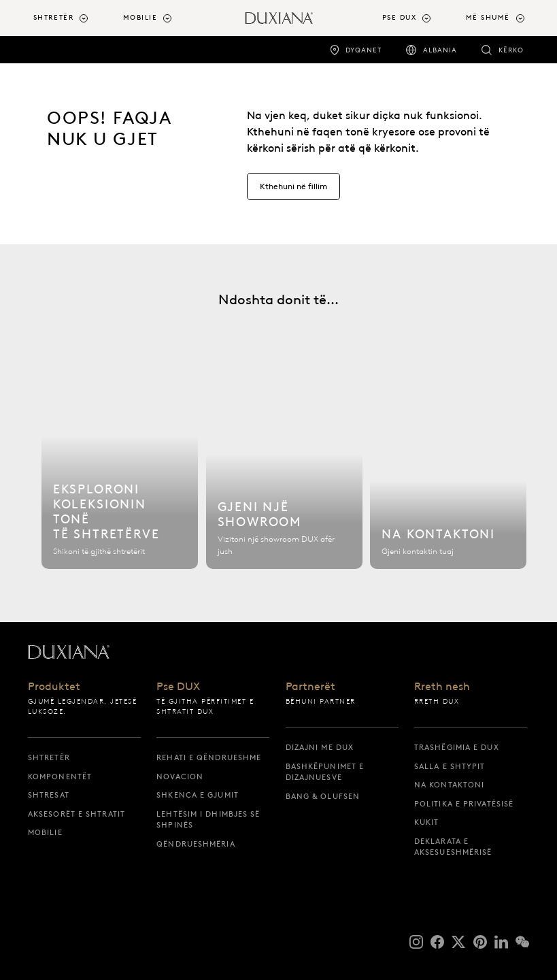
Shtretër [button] (53, 17)
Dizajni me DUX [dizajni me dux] (320, 747)
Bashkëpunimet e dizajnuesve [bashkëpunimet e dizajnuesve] (325, 772)
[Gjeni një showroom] (284, 472)
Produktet (54, 687)
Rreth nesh (442, 687)
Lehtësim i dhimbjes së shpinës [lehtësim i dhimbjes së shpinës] (208, 820)
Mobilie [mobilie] (45, 832)
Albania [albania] (440, 50)
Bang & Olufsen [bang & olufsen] (323, 796)
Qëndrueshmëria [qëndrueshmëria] (196, 844)
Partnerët (310, 687)
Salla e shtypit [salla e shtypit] (450, 766)
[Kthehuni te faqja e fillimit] (279, 18)
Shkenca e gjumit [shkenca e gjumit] (198, 795)
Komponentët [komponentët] (60, 777)
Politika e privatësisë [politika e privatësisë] (464, 804)
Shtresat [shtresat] (49, 795)
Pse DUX (178, 687)
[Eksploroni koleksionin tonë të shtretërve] (120, 472)
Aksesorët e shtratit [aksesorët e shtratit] (77, 814)
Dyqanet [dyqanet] (364, 50)
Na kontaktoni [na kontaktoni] (449, 785)
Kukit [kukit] (427, 822)
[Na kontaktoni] (448, 472)
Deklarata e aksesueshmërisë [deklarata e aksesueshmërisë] (453, 847)
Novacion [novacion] (180, 777)
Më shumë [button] (488, 17)
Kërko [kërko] (511, 50)
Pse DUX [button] (400, 17)
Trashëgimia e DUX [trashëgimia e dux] (457, 747)
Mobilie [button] (140, 17)
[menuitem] (73, 18)
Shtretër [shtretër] (49, 757)
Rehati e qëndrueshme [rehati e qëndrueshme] (209, 757)
